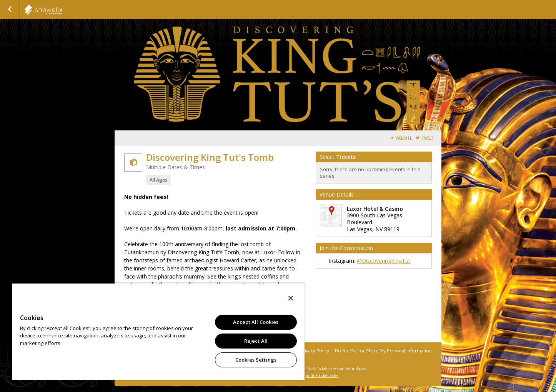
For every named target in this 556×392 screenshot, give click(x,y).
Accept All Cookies (256, 322)
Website (404, 138)
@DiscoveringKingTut (384, 261)
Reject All (256, 341)
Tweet (428, 138)
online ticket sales (322, 375)
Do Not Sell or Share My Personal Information (383, 351)
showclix (62, 10)
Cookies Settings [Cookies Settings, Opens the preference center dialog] (256, 360)
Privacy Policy (315, 351)
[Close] (291, 298)
